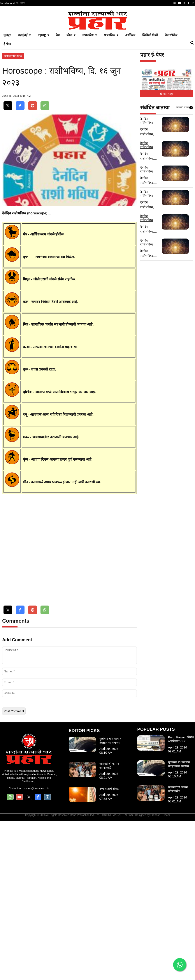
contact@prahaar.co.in (36, 947)
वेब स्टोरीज (171, 96)
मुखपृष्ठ (7, 96)
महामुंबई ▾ (24, 96)
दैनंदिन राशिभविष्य (13, 118)
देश (58, 96)
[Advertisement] (97, 39)
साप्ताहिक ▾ (111, 96)
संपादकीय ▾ (90, 96)
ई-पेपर (7, 105)
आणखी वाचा (184, 169)
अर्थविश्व (130, 96)
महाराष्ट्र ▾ (43, 96)
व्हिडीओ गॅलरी (150, 96)
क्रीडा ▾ (71, 96)
